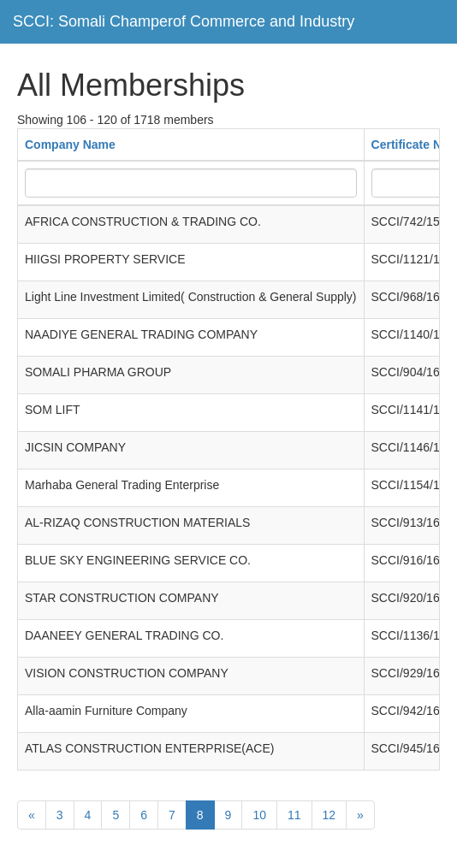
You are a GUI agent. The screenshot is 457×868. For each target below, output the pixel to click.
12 (329, 815)
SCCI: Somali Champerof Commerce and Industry (184, 21)
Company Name (70, 145)
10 (259, 815)
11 (294, 815)
